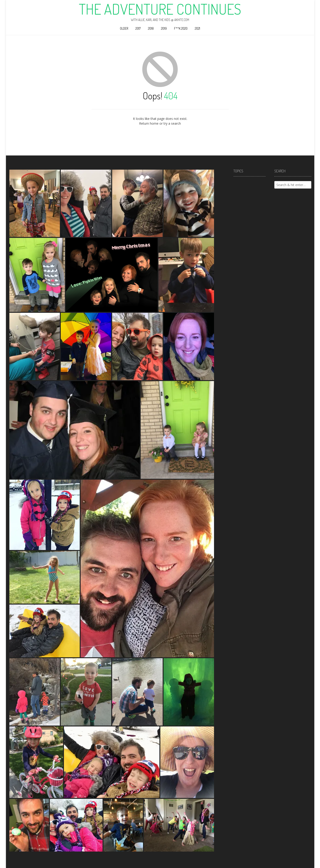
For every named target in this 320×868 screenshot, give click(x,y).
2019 (164, 28)
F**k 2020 (181, 28)
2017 (138, 28)
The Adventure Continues (160, 9)
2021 (197, 28)
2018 (151, 28)
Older (124, 28)
